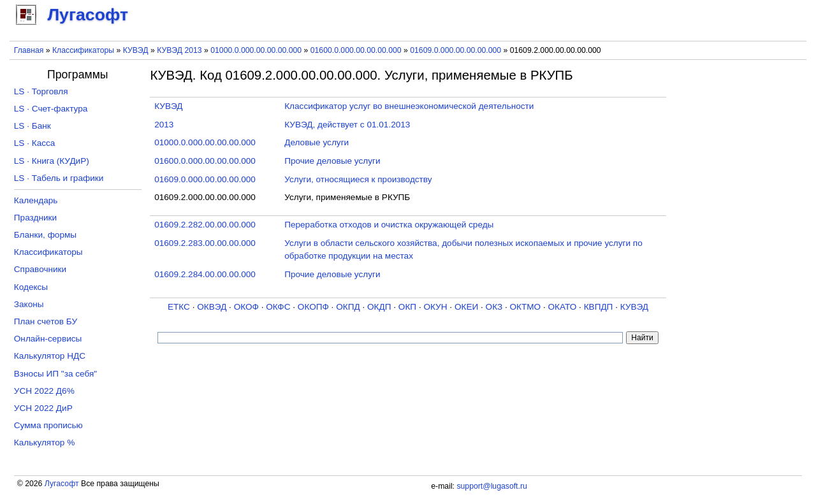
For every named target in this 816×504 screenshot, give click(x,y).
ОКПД (348, 307)
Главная (29, 50)
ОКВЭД (212, 307)
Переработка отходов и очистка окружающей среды (389, 225)
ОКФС (278, 307)
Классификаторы (83, 50)
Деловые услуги (317, 142)
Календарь (36, 200)
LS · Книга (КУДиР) (52, 161)
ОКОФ (246, 307)
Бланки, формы (45, 235)
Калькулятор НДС (50, 356)
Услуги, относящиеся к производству (358, 179)
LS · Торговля (41, 91)
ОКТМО (526, 307)
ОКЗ (494, 307)
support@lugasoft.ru (492, 486)
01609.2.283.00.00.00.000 (205, 243)
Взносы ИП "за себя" (55, 374)
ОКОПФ (313, 307)
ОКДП (379, 307)
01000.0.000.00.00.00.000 (256, 50)
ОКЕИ (466, 307)
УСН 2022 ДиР (43, 408)
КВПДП (599, 307)
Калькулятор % (44, 443)
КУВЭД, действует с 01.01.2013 (347, 125)
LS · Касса (35, 143)
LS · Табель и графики (59, 178)
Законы (29, 304)
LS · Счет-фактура (51, 109)
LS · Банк (33, 126)
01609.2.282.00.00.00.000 (205, 225)
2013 (164, 125)
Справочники (40, 269)
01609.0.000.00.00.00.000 (455, 50)
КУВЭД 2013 (179, 50)
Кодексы (31, 287)
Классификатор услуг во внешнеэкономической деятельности (409, 106)
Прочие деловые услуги (332, 161)
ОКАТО (563, 307)
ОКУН (435, 307)
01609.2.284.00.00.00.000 (205, 274)
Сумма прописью (48, 425)
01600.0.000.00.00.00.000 (356, 50)
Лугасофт (62, 484)
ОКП (407, 307)
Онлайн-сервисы (48, 339)
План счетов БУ (46, 321)
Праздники (35, 218)
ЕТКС (179, 307)
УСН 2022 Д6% (44, 391)
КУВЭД (136, 50)
